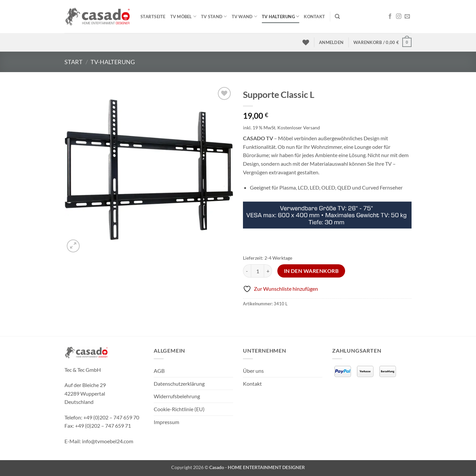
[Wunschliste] (306, 42)
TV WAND (244, 16)
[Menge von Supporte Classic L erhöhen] (268, 271)
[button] (331, 42)
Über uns (253, 371)
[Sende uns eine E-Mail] (407, 17)
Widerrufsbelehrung (177, 396)
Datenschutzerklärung (179, 384)
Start (74, 62)
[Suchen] (337, 17)
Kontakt (314, 17)
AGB (159, 371)
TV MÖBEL (183, 16)
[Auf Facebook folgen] (390, 17)
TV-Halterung (113, 62)
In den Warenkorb (311, 271)
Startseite (153, 17)
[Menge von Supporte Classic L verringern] (247, 271)
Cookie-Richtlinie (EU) (179, 409)
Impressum (166, 422)
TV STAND (214, 16)
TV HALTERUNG (281, 16)
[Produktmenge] (258, 271)
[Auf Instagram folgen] (399, 17)
